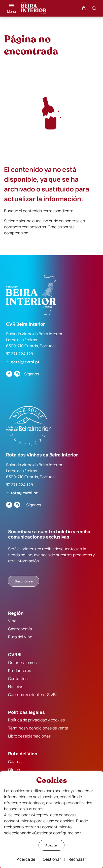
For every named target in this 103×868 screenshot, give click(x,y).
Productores (20, 671)
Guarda (15, 762)
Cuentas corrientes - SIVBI (32, 695)
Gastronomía (20, 629)
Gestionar (52, 859)
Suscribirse (24, 581)
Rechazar (77, 859)
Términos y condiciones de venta (38, 728)
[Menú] (11, 8)
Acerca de (26, 859)
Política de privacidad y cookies (36, 720)
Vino (12, 621)
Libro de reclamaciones (29, 736)
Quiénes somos (22, 662)
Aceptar (52, 845)
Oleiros (15, 770)
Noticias (16, 687)
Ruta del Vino (20, 637)
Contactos (18, 679)
